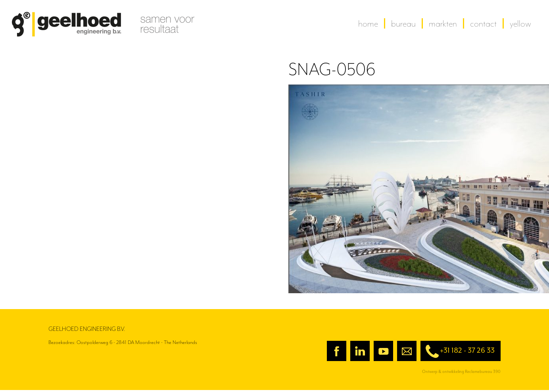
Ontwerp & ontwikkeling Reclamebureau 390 (461, 372)
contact (483, 23)
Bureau (403, 23)
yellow (520, 23)
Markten (443, 23)
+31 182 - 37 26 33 (458, 351)
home (368, 23)
